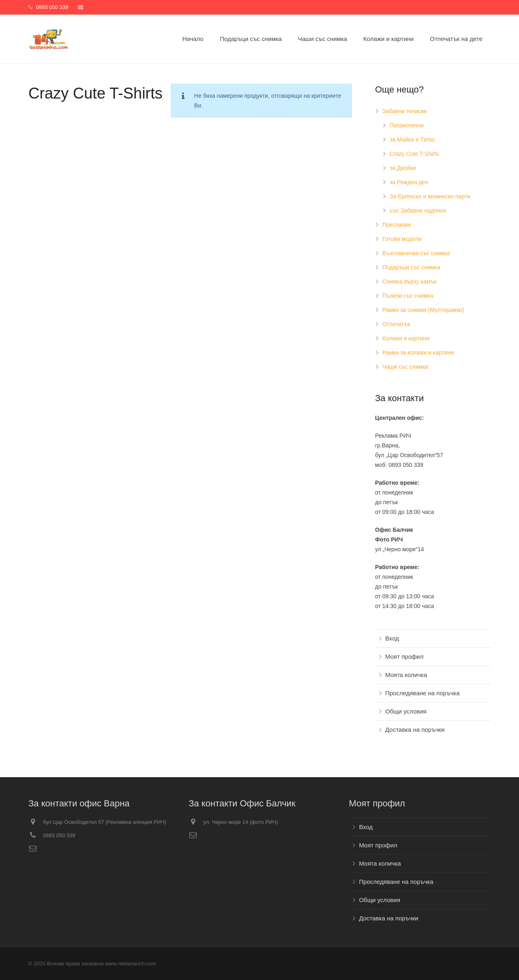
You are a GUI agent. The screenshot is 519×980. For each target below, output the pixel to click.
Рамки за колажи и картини (418, 352)
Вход (392, 638)
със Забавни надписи (418, 211)
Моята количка (406, 675)
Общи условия (406, 711)
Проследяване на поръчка (422, 693)
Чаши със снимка (405, 367)
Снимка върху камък (409, 282)
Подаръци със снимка (411, 267)
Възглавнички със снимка (416, 253)
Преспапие (397, 225)
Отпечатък (396, 324)
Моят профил (404, 657)
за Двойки (403, 168)
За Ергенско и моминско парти (430, 196)
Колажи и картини (406, 338)
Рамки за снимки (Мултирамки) (423, 310)
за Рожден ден (409, 182)
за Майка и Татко (412, 140)
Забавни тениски (404, 111)
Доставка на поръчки (415, 730)
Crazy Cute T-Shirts (414, 154)
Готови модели (402, 239)
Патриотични (407, 125)
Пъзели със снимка (408, 296)
